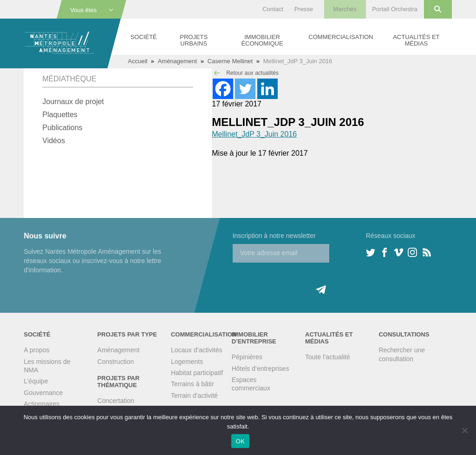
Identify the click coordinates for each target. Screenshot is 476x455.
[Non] (464, 430)
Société (144, 37)
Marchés (345, 9)
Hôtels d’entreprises (261, 369)
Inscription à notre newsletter (274, 236)
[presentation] (303, 281)
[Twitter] (245, 89)
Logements (187, 362)
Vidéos (54, 141)
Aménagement (178, 61)
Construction (116, 362)
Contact (273, 9)
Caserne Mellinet (230, 61)
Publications (62, 128)
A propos (36, 350)
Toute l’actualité (328, 357)
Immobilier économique (262, 40)
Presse (304, 9)
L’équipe (36, 381)
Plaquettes (60, 115)
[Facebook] (223, 89)
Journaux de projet (73, 102)
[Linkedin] (267, 89)
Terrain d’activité (194, 396)
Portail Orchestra (395, 9)
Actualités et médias (416, 40)
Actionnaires (42, 404)
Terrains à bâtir (192, 384)
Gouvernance (43, 393)
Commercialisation (341, 37)
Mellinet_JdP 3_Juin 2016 (254, 134)
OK (240, 441)
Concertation (116, 401)
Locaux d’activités (197, 350)
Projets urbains (194, 40)
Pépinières (247, 357)
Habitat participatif (197, 373)
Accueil (137, 61)
